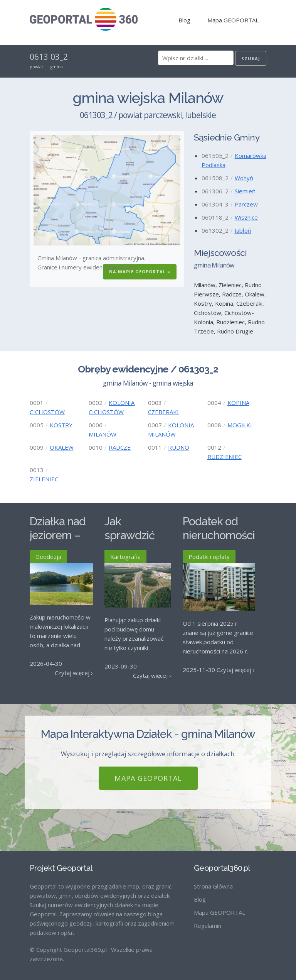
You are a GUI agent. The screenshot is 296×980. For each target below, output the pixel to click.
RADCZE (120, 447)
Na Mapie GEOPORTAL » (140, 272)
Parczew (246, 204)
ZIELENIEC (44, 479)
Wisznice (246, 217)
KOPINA (238, 403)
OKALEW (62, 447)
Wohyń (244, 178)
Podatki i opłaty (209, 557)
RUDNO (179, 447)
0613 (39, 57)
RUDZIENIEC (225, 457)
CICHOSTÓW (47, 412)
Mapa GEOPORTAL (233, 20)
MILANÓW (103, 434)
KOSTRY (61, 425)
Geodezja (48, 557)
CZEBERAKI (163, 412)
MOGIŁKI (240, 425)
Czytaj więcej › (74, 673)
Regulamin (208, 919)
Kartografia (125, 557)
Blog (184, 20)
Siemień (245, 191)
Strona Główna (213, 880)
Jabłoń (243, 230)
